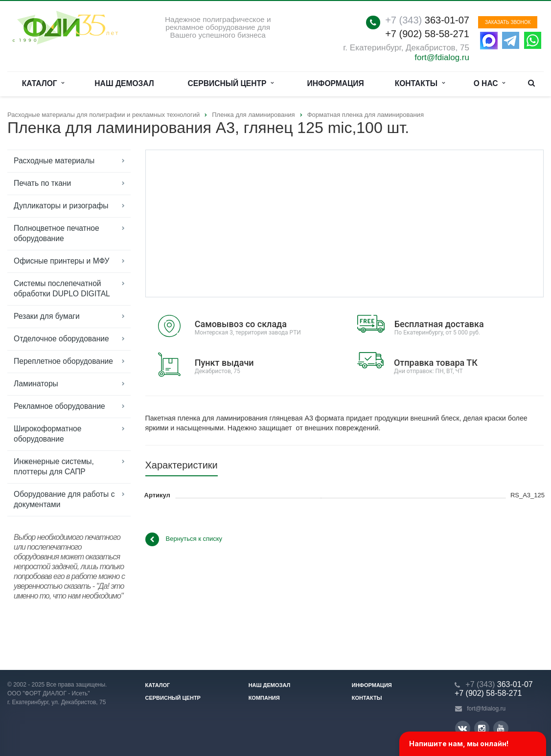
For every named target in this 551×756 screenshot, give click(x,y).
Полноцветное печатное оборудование (57, 233)
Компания (264, 698)
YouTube (501, 728)
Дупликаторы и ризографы (61, 206)
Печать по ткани (42, 183)
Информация (336, 83)
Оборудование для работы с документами (64, 499)
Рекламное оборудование (59, 406)
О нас (490, 84)
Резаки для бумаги (47, 316)
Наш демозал (124, 83)
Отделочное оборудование (61, 339)
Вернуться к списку (184, 539)
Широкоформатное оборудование (47, 434)
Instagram (482, 728)
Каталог (43, 84)
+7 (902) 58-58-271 (427, 34)
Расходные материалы (54, 161)
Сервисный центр (231, 84)
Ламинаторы (36, 384)
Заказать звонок (508, 22)
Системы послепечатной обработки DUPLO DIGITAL (62, 289)
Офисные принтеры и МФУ (62, 261)
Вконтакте (462, 728)
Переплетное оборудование (63, 361)
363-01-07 (427, 20)
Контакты (420, 84)
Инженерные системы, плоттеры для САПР (54, 467)
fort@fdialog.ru (442, 57)
